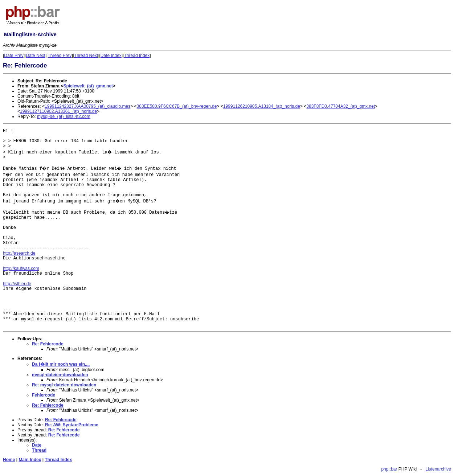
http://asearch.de (19, 253)
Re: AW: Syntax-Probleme (72, 425)
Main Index (30, 460)
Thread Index (137, 56)
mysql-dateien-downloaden (60, 375)
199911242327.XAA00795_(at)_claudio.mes (87, 106)
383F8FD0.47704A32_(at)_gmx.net (341, 106)
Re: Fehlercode (48, 344)
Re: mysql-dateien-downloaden (64, 385)
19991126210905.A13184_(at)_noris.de (262, 106)
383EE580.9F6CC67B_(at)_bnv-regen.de (177, 106)
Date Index (111, 56)
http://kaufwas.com (21, 268)
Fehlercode (44, 395)
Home (9, 460)
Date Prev (14, 56)
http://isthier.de (17, 284)
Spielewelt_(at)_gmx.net (88, 86)
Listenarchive (438, 469)
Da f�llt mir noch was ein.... (61, 364)
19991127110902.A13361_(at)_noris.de (58, 111)
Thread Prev (60, 56)
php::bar (389, 469)
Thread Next (86, 56)
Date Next (35, 56)
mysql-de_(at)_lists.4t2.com (64, 116)
